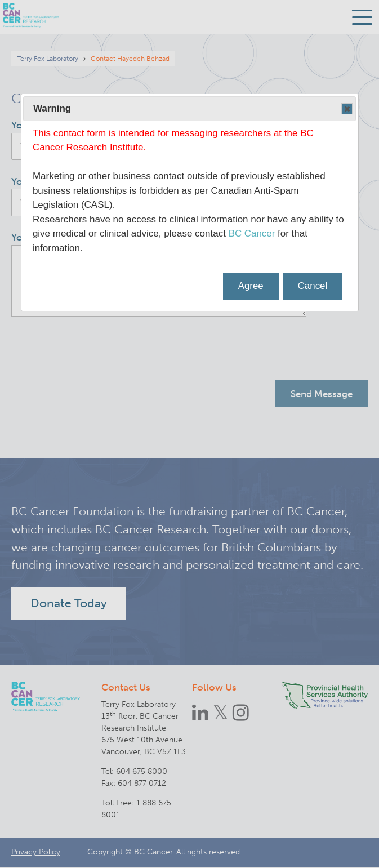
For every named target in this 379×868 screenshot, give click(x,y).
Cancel (312, 286)
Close (346, 109)
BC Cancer (252, 233)
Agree (250, 286)
